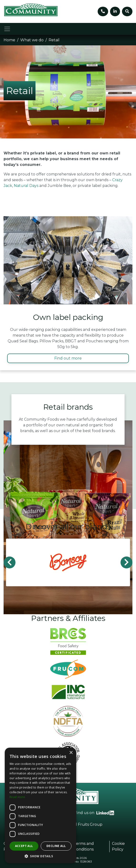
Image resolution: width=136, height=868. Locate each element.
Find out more (68, 358)
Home (9, 40)
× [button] (71, 753)
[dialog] (40, 805)
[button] (40, 856)
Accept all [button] (24, 846)
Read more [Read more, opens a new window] (17, 797)
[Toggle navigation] (7, 29)
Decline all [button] (56, 846)
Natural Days (26, 186)
